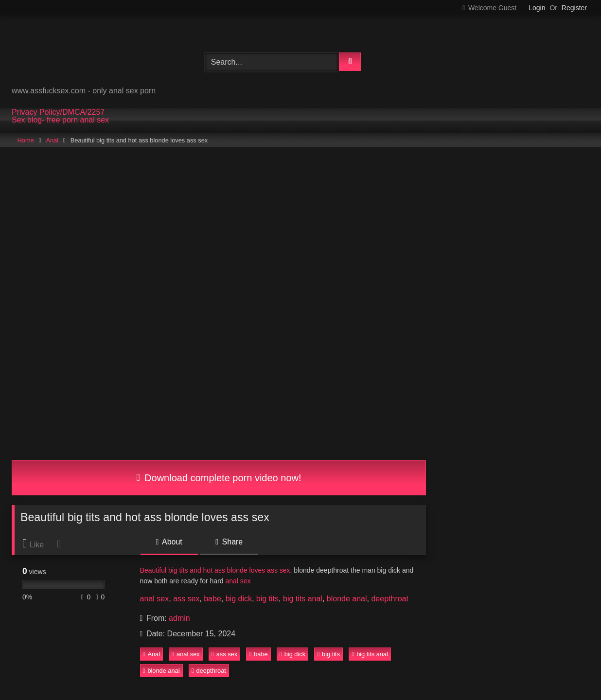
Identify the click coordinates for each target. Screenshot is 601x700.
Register (574, 8)
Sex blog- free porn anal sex (60, 120)
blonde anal (347, 599)
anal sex (238, 581)
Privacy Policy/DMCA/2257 (58, 112)
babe (212, 599)
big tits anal (303, 599)
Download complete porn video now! (219, 478)
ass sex (186, 599)
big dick (239, 599)
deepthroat (390, 599)
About (169, 542)
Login (537, 8)
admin (179, 618)
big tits (267, 599)
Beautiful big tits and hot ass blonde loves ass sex (215, 570)
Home (26, 140)
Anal (52, 140)
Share (229, 542)
